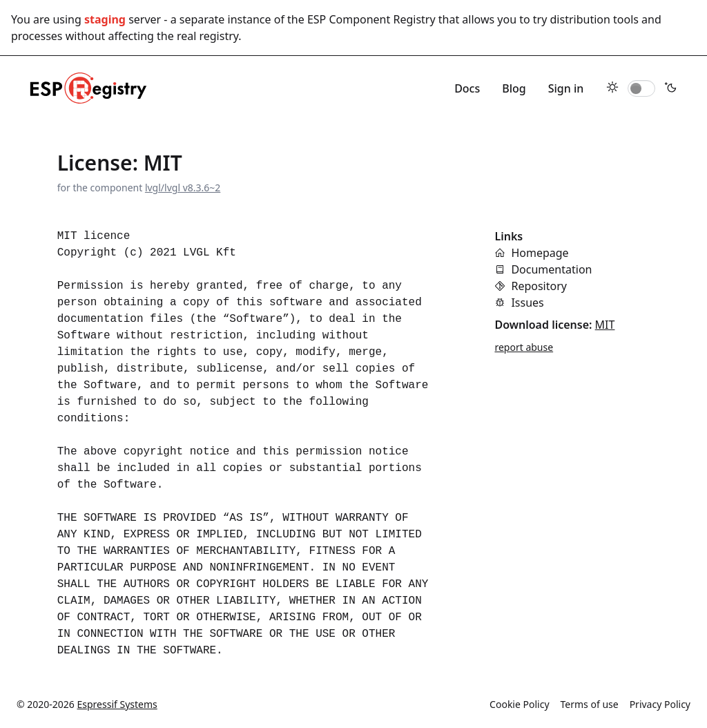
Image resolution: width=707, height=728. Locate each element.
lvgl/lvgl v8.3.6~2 (183, 188)
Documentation (551, 269)
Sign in (566, 88)
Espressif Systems (117, 704)
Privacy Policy (660, 704)
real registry (207, 36)
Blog (514, 88)
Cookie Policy (519, 704)
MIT (605, 325)
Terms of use (590, 704)
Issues (527, 303)
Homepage (540, 253)
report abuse (524, 347)
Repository (539, 286)
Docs (467, 88)
